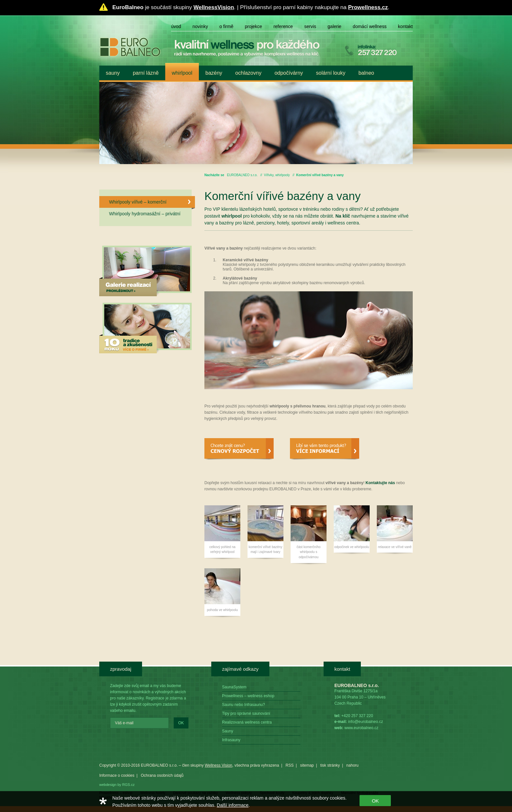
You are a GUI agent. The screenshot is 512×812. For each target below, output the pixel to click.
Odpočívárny (289, 73)
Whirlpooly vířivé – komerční (152, 204)
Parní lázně (146, 73)
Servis (310, 26)
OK (181, 723)
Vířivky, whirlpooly (277, 175)
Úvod (176, 26)
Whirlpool (182, 73)
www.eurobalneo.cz (361, 728)
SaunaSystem (234, 687)
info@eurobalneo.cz (366, 722)
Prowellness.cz (368, 7)
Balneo (366, 73)
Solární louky (331, 73)
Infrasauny (231, 740)
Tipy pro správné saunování (246, 713)
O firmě (226, 26)
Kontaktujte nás (380, 483)
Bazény (214, 73)
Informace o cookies (117, 775)
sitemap (307, 765)
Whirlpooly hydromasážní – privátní (145, 214)
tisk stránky (330, 765)
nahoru (352, 765)
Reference (283, 26)
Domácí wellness (370, 26)
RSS (289, 765)
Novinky (200, 26)
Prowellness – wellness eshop (248, 696)
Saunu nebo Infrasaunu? (243, 705)
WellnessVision (214, 7)
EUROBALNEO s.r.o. (242, 175)
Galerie (334, 26)
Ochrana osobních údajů (162, 775)
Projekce (254, 26)
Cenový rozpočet (239, 449)
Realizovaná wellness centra (247, 722)
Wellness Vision (218, 765)
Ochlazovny (248, 73)
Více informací (325, 449)
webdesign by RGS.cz (117, 785)
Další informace (233, 805)
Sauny (113, 73)
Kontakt (405, 26)
